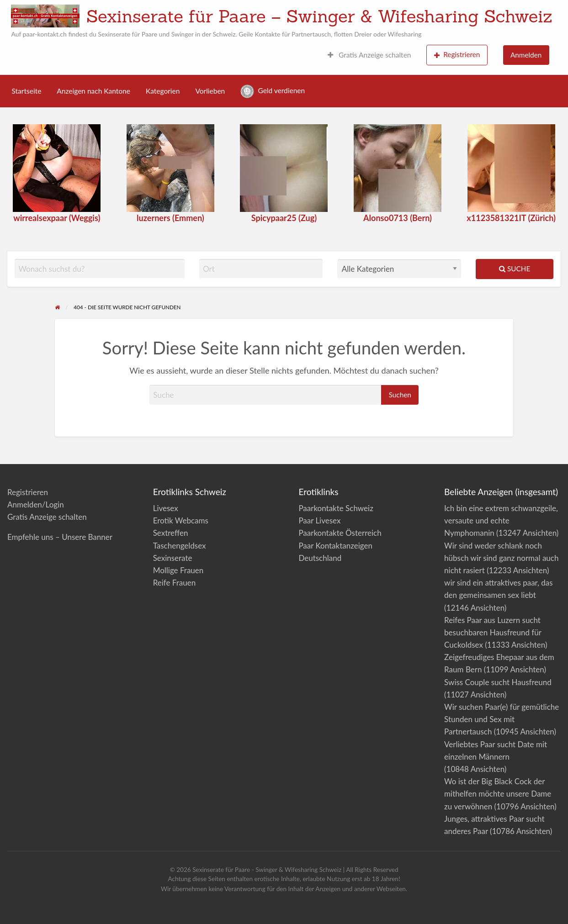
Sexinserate (173, 558)
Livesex (166, 508)
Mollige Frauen (178, 570)
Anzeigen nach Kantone (93, 91)
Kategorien (163, 91)
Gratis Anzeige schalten (369, 55)
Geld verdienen (273, 91)
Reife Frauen (174, 583)
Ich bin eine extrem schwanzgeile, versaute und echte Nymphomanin (501, 520)
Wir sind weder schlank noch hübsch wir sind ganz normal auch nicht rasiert (501, 558)
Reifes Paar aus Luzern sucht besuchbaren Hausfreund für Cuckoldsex (493, 632)
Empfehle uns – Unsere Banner (60, 537)
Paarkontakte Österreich (340, 533)
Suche (515, 269)
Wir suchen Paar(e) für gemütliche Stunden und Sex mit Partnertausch (502, 719)
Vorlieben (210, 91)
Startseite (27, 91)
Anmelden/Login (36, 504)
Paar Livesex (319, 520)
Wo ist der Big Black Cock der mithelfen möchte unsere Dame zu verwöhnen (498, 794)
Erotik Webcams (181, 520)
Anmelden (526, 55)
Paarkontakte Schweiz (336, 508)
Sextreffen (171, 533)
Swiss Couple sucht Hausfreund (498, 682)
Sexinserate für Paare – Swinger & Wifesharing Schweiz (319, 16)
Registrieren (457, 55)
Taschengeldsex (180, 546)
